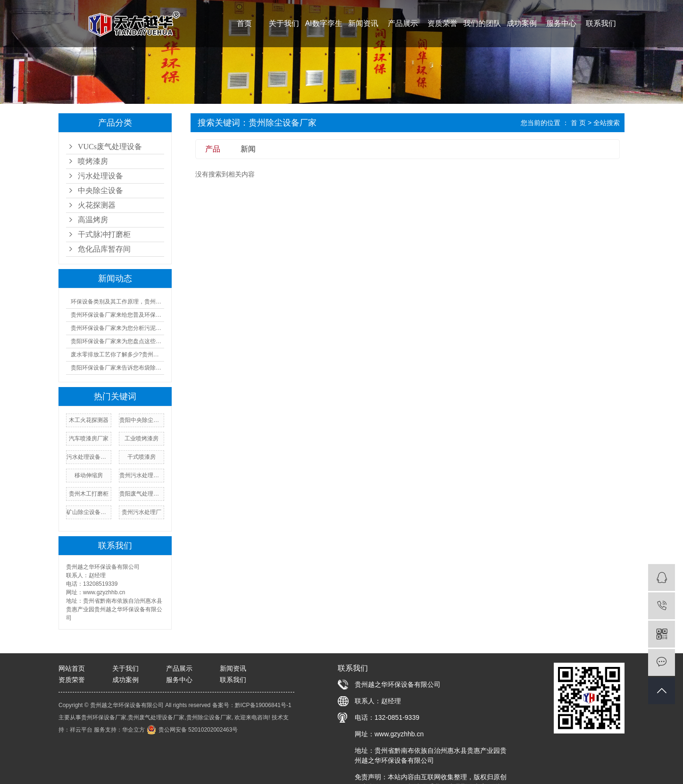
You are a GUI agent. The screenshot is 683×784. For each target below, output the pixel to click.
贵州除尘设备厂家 (209, 717)
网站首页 (72, 668)
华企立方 (133, 730)
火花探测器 (97, 205)
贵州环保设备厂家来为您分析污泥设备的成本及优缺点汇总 (117, 328)
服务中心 (561, 23)
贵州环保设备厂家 (104, 717)
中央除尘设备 (100, 190)
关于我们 (284, 23)
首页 (244, 23)
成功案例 (522, 23)
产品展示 (403, 23)
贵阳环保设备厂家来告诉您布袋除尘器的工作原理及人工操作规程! (117, 368)
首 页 (578, 123)
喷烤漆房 (93, 161)
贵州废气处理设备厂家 (156, 717)
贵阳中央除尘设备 (142, 420)
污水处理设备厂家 (89, 457)
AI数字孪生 (323, 23)
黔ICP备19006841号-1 (263, 705)
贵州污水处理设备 (142, 475)
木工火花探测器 (89, 420)
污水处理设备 (100, 176)
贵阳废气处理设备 (142, 494)
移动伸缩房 (89, 475)
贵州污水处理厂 (142, 512)
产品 (213, 149)
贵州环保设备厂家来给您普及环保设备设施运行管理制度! (117, 315)
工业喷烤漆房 (142, 438)
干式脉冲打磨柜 (104, 234)
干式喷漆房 (142, 457)
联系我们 (601, 23)
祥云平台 (81, 730)
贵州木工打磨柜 (89, 494)
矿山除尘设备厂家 (89, 512)
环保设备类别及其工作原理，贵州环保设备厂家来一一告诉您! (117, 302)
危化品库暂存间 (104, 249)
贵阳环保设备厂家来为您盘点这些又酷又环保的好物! (117, 341)
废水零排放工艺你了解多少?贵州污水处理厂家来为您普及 (117, 354)
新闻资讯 (363, 23)
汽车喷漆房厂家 (89, 438)
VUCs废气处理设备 (110, 147)
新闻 (248, 149)
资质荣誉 (442, 23)
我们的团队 (482, 23)
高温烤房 (93, 220)
